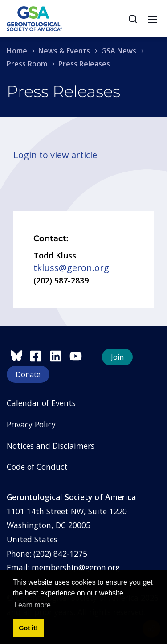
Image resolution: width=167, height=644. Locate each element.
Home (17, 51)
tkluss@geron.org (71, 268)
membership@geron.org (76, 567)
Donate (28, 374)
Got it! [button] (28, 628)
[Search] (133, 19)
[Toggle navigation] (153, 19)
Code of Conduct (37, 467)
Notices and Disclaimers (51, 446)
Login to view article (55, 155)
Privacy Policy (31, 424)
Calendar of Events (41, 403)
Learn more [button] (33, 605)
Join (117, 357)
